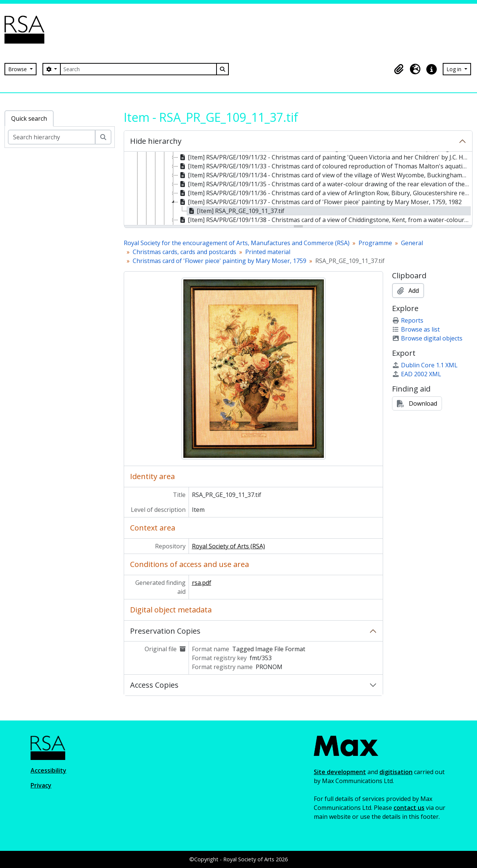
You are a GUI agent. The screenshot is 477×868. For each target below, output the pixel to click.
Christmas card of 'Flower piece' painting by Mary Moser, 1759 (219, 261)
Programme (375, 243)
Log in (455, 69)
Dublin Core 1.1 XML (425, 365)
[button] (399, 69)
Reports (408, 320)
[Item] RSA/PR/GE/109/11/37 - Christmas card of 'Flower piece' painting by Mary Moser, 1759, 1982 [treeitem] (320, 202)
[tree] (298, 189)
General (412, 243)
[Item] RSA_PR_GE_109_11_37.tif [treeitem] (236, 211)
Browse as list (416, 329)
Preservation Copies (165, 631)
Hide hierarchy (156, 141)
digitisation (396, 772)
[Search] (138, 69)
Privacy (41, 785)
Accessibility (48, 770)
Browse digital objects (427, 338)
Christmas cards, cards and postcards (184, 252)
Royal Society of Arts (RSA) (228, 546)
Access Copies (154, 685)
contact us (409, 808)
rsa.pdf (202, 583)
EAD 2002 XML (417, 374)
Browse (18, 69)
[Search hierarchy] (52, 137)
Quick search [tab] (29, 118)
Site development (340, 772)
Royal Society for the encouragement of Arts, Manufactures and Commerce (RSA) (237, 243)
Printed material (268, 252)
